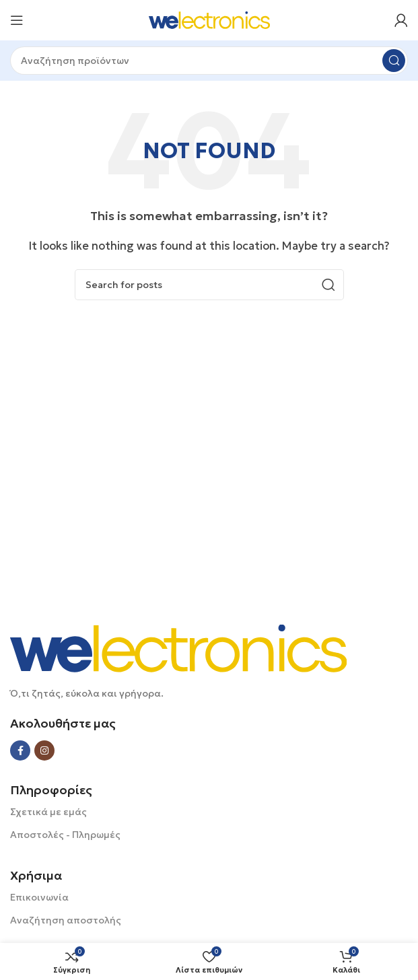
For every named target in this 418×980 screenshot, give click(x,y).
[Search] (209, 61)
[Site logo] (209, 19)
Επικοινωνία (39, 897)
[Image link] (178, 647)
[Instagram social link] (44, 750)
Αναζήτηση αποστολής (66, 920)
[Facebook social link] (20, 750)
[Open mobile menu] (17, 20)
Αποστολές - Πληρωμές (65, 835)
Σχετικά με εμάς (48, 812)
